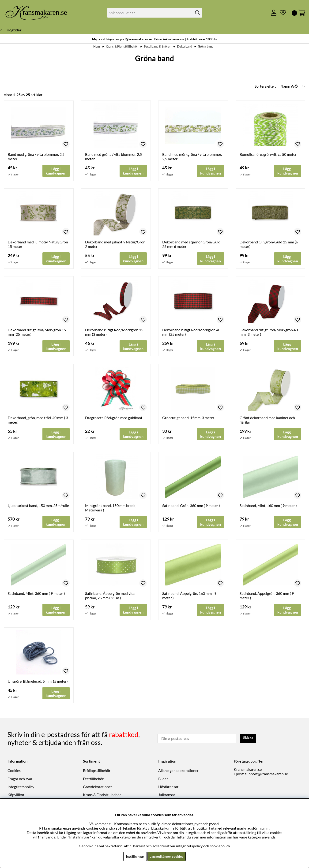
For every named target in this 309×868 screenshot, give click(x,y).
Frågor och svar (20, 780)
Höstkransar (168, 788)
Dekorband (185, 46)
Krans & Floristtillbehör (122, 46)
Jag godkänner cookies (168, 856)
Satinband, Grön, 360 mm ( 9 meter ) (191, 507)
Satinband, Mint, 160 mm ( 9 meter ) (268, 507)
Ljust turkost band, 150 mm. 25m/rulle (38, 507)
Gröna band (206, 46)
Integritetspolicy (21, 788)
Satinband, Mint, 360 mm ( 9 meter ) (36, 596)
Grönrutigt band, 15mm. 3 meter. (188, 419)
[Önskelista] (281, 13)
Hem (97, 46)
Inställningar (133, 856)
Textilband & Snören (157, 46)
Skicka (249, 739)
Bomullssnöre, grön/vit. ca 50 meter (268, 154)
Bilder (163, 780)
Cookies (14, 772)
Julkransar (167, 796)
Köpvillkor (16, 796)
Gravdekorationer (98, 788)
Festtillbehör (93, 780)
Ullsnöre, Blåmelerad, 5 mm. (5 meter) (38, 684)
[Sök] (154, 13)
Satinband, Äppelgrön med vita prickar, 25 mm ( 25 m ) (110, 598)
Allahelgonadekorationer (178, 772)
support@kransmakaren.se (266, 775)
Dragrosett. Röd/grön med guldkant (114, 419)
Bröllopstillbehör (97, 772)
